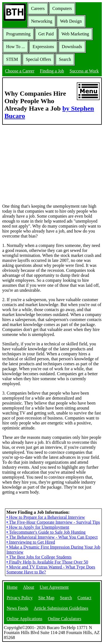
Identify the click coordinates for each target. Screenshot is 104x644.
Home (12, 587)
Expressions (43, 47)
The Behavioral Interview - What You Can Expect (52, 537)
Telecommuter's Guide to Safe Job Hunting (46, 532)
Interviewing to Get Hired (31, 542)
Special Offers (39, 59)
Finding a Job (52, 71)
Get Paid (46, 34)
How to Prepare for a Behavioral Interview (46, 517)
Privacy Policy (20, 598)
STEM (12, 59)
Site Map (46, 598)
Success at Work (84, 71)
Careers (38, 8)
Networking (42, 21)
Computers (62, 8)
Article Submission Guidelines (61, 608)
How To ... (15, 47)
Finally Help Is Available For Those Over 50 (47, 562)
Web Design (71, 21)
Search (65, 59)
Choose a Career (20, 71)
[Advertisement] (52, 164)
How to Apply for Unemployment (38, 527)
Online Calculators (64, 619)
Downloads (72, 47)
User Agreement (54, 587)
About (29, 587)
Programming (18, 34)
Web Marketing (75, 34)
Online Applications (24, 619)
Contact (85, 598)
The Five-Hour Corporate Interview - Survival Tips (53, 522)
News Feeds (17, 608)
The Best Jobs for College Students (39, 557)
